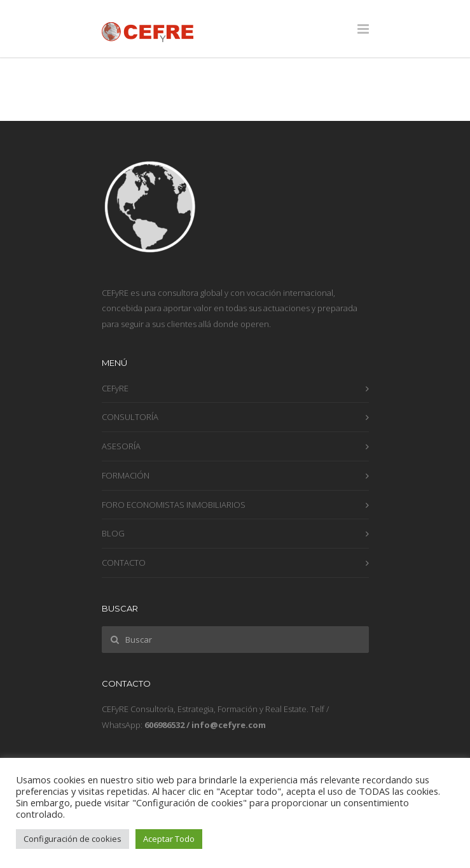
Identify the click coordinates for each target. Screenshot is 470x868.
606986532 (164, 725)
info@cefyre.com (229, 725)
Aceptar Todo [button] (169, 839)
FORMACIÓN (126, 475)
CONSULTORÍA (130, 417)
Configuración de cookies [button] (73, 839)
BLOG (113, 533)
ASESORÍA (121, 446)
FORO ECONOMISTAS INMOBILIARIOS (174, 505)
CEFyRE (115, 388)
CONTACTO (124, 563)
